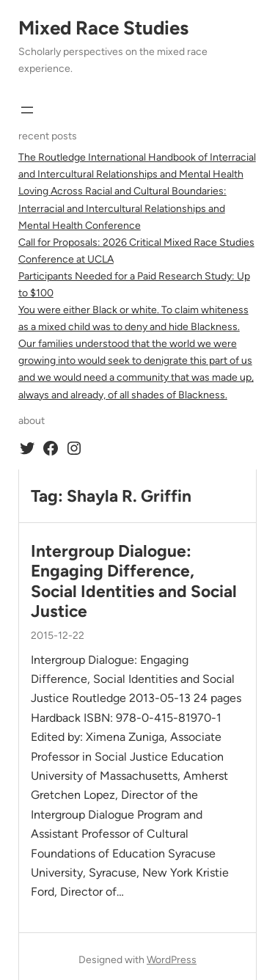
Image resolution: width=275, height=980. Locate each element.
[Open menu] (27, 110)
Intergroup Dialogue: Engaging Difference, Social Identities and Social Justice (134, 581)
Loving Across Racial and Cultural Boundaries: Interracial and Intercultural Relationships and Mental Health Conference (122, 208)
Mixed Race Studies (103, 28)
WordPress (172, 960)
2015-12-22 (58, 636)
